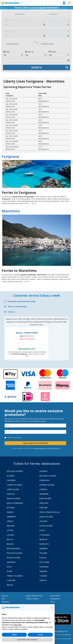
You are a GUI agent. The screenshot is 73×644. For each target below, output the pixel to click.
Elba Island (45, 498)
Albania (43, 471)
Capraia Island (47, 485)
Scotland (44, 562)
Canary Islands (14, 485)
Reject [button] (14, 635)
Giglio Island (46, 517)
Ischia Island (46, 526)
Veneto (43, 580)
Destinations (55, 599)
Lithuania (45, 535)
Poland (43, 553)
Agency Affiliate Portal (34, 596)
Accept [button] (40, 635)
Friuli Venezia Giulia (50, 512)
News (52, 602)
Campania (44, 480)
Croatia (11, 494)
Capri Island (13, 489)
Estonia (11, 508)
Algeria (11, 476)
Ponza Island (14, 558)
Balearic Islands (48, 476)
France (10, 512)
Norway (44, 549)
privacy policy (18, 438)
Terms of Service (53, 448)
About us (5, 596)
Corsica (43, 489)
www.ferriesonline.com (12, 3)
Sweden (43, 571)
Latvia (10, 530)
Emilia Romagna (15, 503)
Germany (11, 517)
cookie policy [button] (17, 625)
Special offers (55, 596)
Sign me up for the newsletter (35, 443)
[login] (64, 3)
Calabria (11, 480)
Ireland (11, 526)
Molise (10, 544)
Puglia (43, 558)
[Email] (36, 312)
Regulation (6, 602)
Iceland (43, 521)
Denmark (44, 494)
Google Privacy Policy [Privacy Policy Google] (41, 448)
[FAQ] (36, 301)
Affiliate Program (32, 599)
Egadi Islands (14, 498)
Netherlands (13, 549)
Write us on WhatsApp (17, 306)
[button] (52, 608)
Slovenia (44, 567)
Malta (10, 539)
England (44, 503)
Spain (9, 571)
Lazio (42, 530)
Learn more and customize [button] (27, 640)
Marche (43, 539)
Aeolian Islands (15, 471)
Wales (10, 585)
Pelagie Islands (15, 553)
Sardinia (11, 562)
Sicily (9, 567)
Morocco (44, 544)
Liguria (10, 535)
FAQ (3, 599)
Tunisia (43, 576)
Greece (10, 521)
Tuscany (11, 580)
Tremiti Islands (15, 576)
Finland (44, 508)
